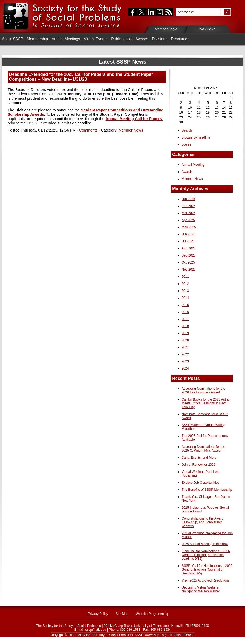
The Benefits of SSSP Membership (207, 490)
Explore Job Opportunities (200, 483)
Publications (121, 39)
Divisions (160, 39)
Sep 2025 (189, 255)
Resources (180, 39)
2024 (185, 368)
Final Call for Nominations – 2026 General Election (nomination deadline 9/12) (206, 555)
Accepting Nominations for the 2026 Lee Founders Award (203, 390)
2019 (185, 333)
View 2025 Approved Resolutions (206, 580)
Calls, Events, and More (199, 458)
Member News (131, 130)
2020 (185, 340)
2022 (185, 354)
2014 (185, 298)
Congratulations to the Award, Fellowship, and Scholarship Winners (203, 522)
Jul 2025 (188, 241)
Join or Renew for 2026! (199, 465)
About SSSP (13, 39)
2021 (185, 347)
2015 (185, 305)
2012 (185, 284)
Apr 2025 (188, 220)
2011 (185, 277)
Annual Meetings (66, 39)
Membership (37, 39)
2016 (185, 312)
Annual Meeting (193, 165)
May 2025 (189, 227)
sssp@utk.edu (96, 630)
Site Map (122, 614)
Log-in (186, 145)
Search (187, 130)
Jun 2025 (188, 234)
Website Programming (152, 614)
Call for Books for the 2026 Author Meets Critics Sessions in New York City (206, 403)
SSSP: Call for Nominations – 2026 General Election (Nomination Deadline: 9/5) (207, 570)
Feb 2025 (189, 206)
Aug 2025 (189, 248)
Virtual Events (96, 39)
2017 (185, 319)
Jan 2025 (188, 199)
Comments (88, 130)
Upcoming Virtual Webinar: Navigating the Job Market (201, 589)
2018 (185, 326)
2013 (185, 291)
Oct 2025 (188, 262)
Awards (142, 39)
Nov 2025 (189, 270)
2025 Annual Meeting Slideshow (205, 544)
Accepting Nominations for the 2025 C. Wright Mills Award (203, 449)
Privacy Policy (98, 614)
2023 (185, 361)
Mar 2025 (189, 213)
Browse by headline (196, 137)
